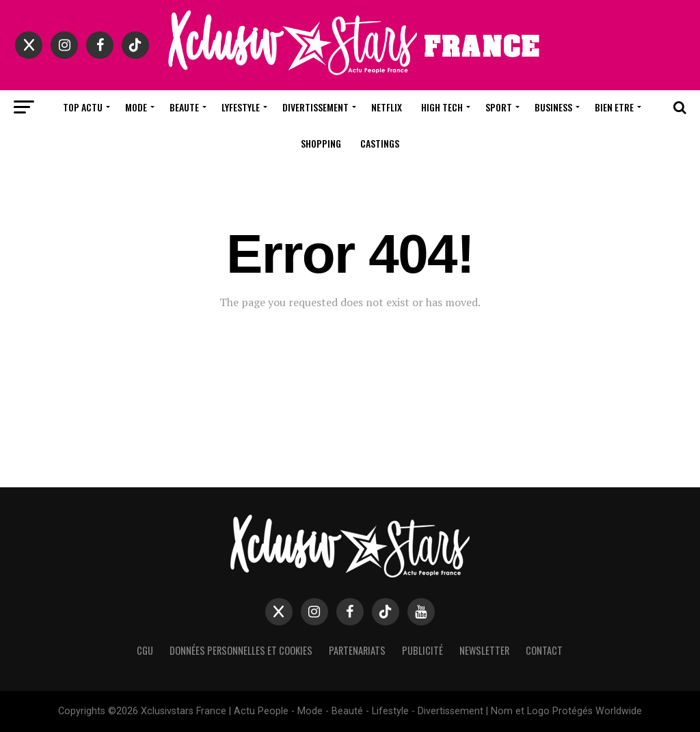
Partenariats (357, 650)
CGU (145, 650)
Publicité (422, 650)
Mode (136, 107)
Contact (544, 650)
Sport (499, 107)
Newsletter (484, 650)
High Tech (442, 107)
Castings (380, 143)
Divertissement (315, 107)
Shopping (321, 143)
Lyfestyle (241, 107)
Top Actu (83, 107)
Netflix (387, 107)
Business (553, 107)
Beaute (184, 107)
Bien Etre (614, 107)
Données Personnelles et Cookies (241, 650)
